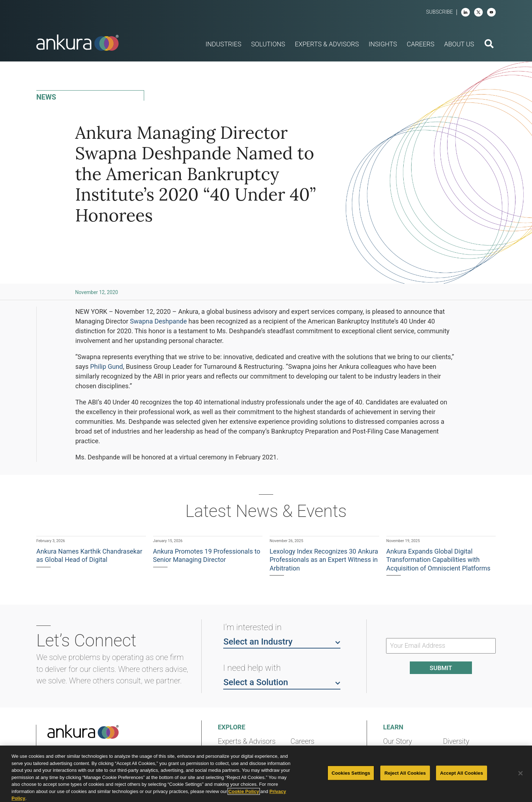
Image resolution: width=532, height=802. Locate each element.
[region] (266, 774)
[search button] (489, 45)
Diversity (456, 741)
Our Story (398, 741)
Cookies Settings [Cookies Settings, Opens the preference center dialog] (351, 773)
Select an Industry (282, 641)
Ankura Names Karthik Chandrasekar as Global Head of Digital (89, 555)
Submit (441, 668)
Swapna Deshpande (158, 321)
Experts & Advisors (247, 741)
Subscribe (439, 12)
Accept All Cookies (462, 773)
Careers (302, 741)
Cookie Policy (244, 791)
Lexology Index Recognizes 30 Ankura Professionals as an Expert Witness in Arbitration (324, 560)
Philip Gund (107, 366)
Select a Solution (282, 682)
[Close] (520, 773)
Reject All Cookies (405, 773)
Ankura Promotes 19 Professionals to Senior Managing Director (207, 555)
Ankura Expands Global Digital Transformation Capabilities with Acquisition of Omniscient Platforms (439, 560)
